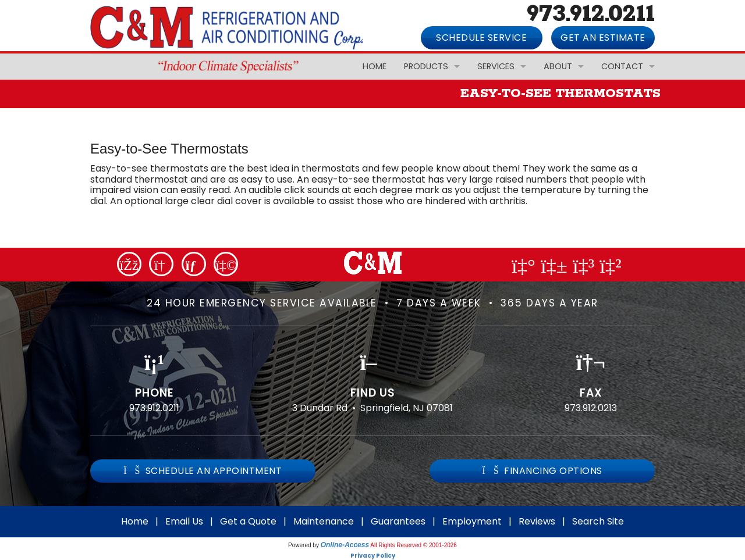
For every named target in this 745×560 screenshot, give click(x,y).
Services (496, 66)
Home (375, 66)
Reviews (537, 521)
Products (426, 66)
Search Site (598, 521)
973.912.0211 (154, 408)
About (558, 66)
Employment (472, 521)
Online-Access (345, 545)
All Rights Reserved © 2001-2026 (414, 545)
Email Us (184, 521)
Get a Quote (248, 521)
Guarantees (398, 521)
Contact (622, 66)
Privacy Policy (373, 556)
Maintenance (324, 521)
